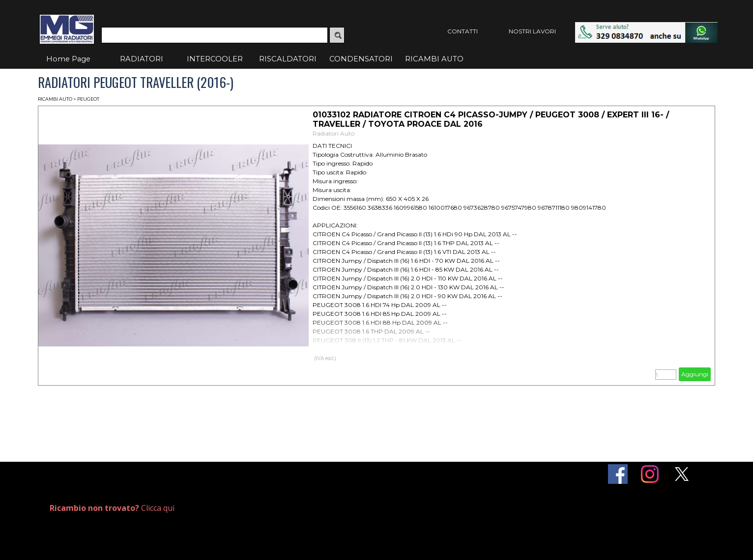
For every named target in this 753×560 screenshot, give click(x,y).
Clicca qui (112, 508)
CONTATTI (463, 31)
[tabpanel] (159, 508)
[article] (376, 246)
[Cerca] (215, 35)
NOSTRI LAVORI (532, 31)
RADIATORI (142, 59)
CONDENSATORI (361, 59)
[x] (682, 474)
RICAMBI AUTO (434, 59)
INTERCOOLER (215, 59)
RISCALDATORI (288, 59)
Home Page (68, 59)
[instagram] (650, 474)
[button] (646, 27)
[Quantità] (666, 375)
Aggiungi (695, 374)
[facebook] (618, 474)
